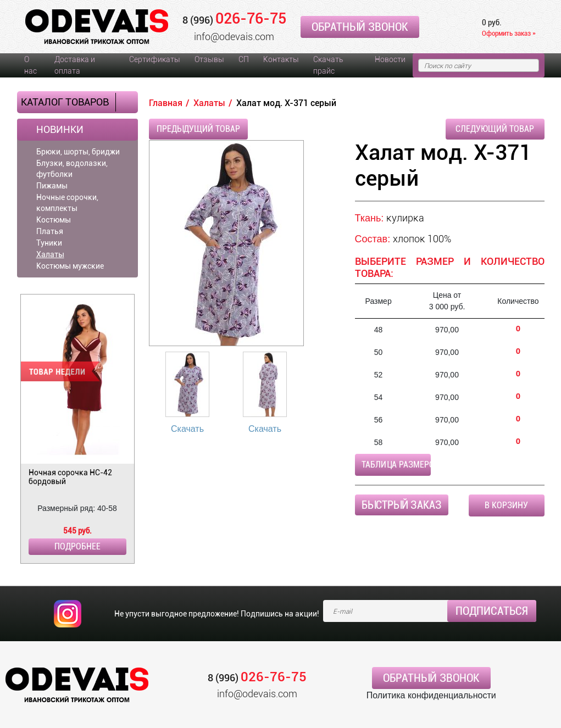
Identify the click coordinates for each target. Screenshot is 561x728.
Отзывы (209, 59)
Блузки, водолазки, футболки (72, 169)
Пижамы (52, 186)
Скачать (187, 429)
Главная (166, 103)
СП (244, 59)
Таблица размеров (396, 465)
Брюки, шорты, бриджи (78, 152)
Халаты (50, 254)
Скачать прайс (328, 65)
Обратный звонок (360, 27)
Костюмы (54, 220)
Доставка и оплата (75, 65)
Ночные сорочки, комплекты (67, 203)
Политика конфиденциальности (431, 695)
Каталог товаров (65, 102)
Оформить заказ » (509, 33)
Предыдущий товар (198, 129)
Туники (49, 243)
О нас (30, 65)
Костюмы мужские (70, 266)
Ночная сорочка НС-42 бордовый (70, 477)
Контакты (281, 59)
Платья (50, 231)
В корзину (506, 505)
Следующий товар (495, 129)
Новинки (60, 130)
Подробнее (77, 546)
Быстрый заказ (402, 505)
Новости (390, 59)
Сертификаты (155, 59)
